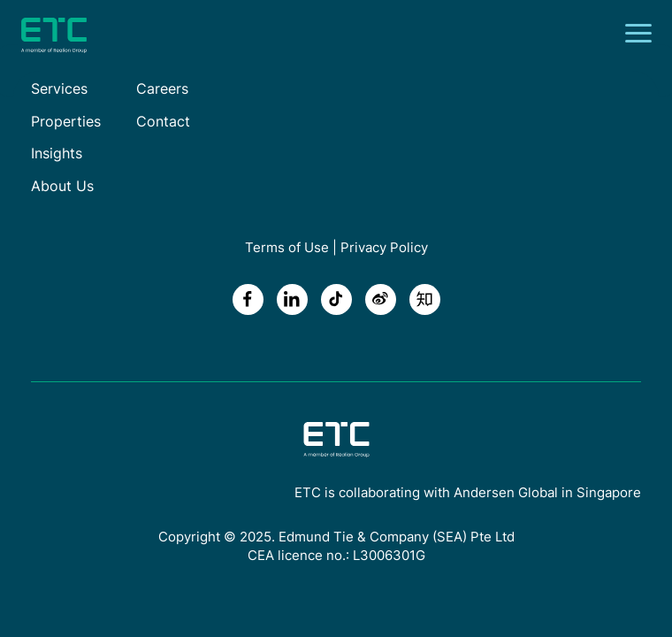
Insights (57, 153)
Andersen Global (506, 492)
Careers (162, 88)
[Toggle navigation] (644, 35)
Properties (66, 121)
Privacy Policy (384, 247)
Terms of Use (287, 247)
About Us (62, 186)
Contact (163, 121)
